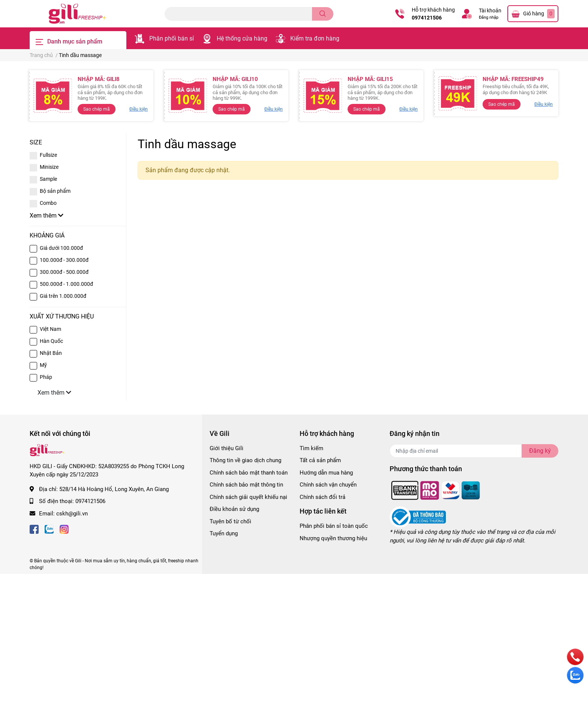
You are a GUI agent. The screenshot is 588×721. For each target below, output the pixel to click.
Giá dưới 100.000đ (61, 248)
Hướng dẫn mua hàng (326, 473)
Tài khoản (490, 11)
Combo (48, 203)
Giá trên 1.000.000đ (63, 296)
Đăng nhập (489, 17)
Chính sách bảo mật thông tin (246, 485)
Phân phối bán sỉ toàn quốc (334, 526)
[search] (323, 14)
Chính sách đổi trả (322, 497)
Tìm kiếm (311, 448)
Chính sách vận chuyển (328, 485)
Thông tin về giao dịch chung (245, 460)
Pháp (46, 377)
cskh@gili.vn (72, 514)
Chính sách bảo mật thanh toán (249, 473)
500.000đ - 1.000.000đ (66, 284)
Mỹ (43, 365)
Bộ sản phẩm (55, 191)
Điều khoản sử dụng (234, 509)
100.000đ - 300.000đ (64, 260)
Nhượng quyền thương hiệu (333, 538)
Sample (48, 179)
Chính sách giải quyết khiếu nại (248, 497)
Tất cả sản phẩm (320, 460)
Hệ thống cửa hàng (242, 38)
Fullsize (48, 155)
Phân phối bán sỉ (172, 38)
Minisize (49, 167)
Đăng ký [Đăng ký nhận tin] (540, 451)
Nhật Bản (51, 353)
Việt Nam (50, 329)
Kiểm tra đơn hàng (315, 38)
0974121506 (427, 18)
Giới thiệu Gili (226, 448)
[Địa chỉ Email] (474, 451)
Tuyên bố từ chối (230, 521)
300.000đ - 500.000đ (64, 272)
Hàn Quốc (51, 341)
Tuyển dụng (224, 533)
